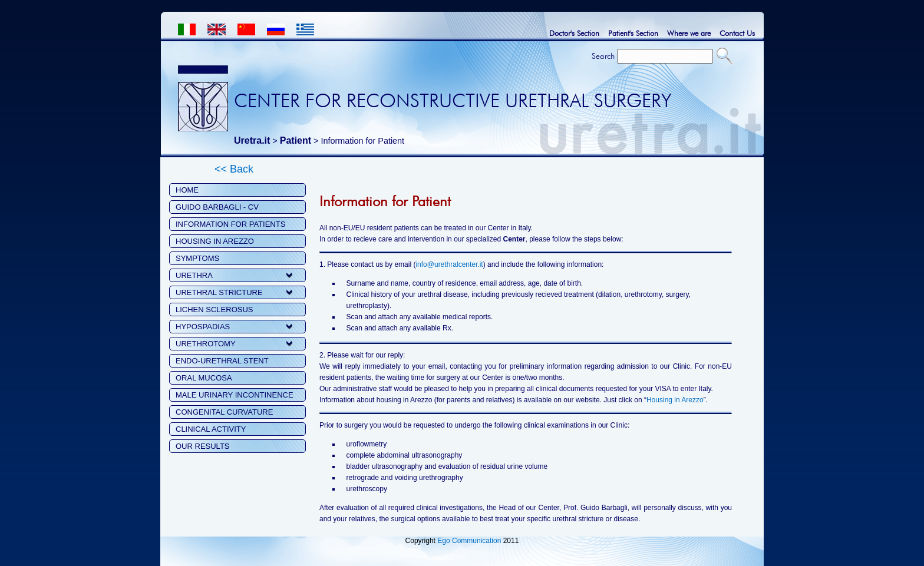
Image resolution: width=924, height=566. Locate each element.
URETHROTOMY (206, 344)
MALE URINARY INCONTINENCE (235, 395)
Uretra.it (252, 140)
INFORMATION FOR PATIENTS (230, 224)
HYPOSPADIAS (203, 327)
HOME (187, 190)
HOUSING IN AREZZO (215, 241)
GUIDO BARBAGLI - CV (217, 207)
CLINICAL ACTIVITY (211, 429)
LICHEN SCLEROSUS (214, 310)
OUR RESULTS (203, 446)
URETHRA (194, 275)
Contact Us (737, 33)
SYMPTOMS (197, 258)
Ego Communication (469, 541)
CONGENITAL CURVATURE (224, 412)
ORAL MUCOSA (204, 378)
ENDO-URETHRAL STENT (222, 361)
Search (603, 56)
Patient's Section (633, 33)
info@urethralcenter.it (449, 264)
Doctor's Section (574, 33)
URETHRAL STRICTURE (219, 292)
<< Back (234, 169)
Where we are (689, 33)
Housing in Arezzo (675, 400)
